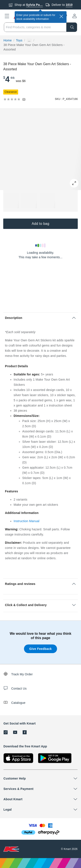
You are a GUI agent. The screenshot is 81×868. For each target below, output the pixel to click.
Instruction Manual (26, 521)
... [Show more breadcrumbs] (29, 40)
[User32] (75, 16)
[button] (7, 16)
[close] (61, 16)
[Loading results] (41, 245)
